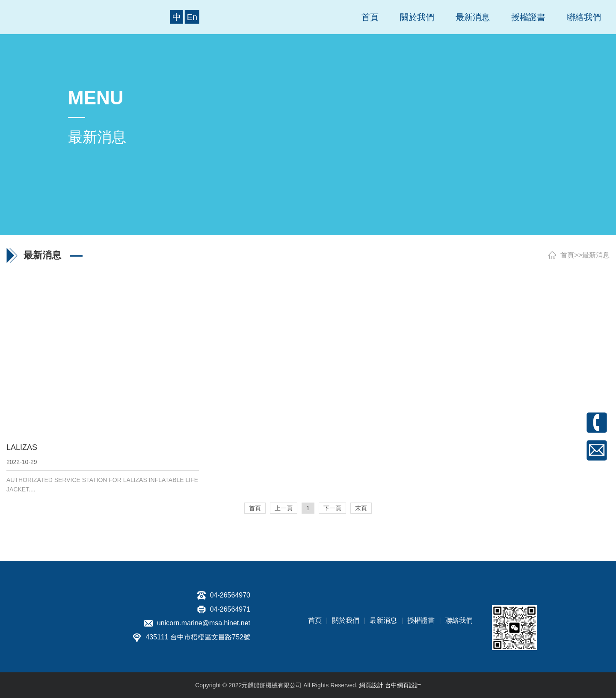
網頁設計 (371, 685)
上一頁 (284, 508)
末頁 (361, 508)
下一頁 (332, 508)
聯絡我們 (584, 17)
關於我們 (417, 17)
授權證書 (528, 17)
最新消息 (473, 17)
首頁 (370, 17)
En (192, 17)
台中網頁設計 (403, 685)
